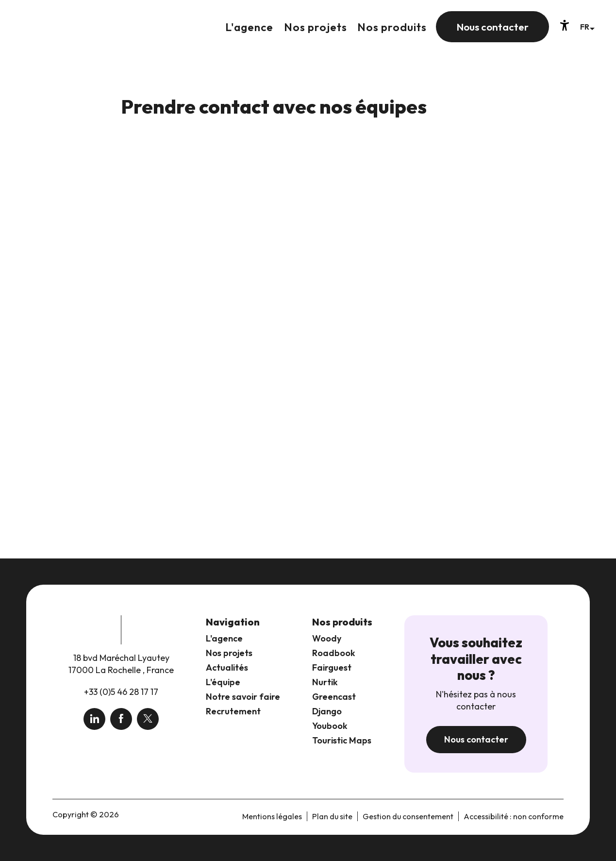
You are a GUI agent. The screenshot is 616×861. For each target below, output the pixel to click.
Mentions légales (272, 816)
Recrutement (233, 711)
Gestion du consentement (408, 816)
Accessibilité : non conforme (514, 816)
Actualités (227, 667)
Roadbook (334, 653)
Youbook (330, 726)
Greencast (334, 697)
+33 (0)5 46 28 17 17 (121, 692)
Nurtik (325, 682)
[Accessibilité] (565, 25)
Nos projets (229, 653)
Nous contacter (476, 739)
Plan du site (332, 816)
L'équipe (223, 682)
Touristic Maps (342, 740)
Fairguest (332, 667)
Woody (327, 638)
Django (327, 711)
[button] (587, 26)
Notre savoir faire (243, 697)
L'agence (224, 638)
